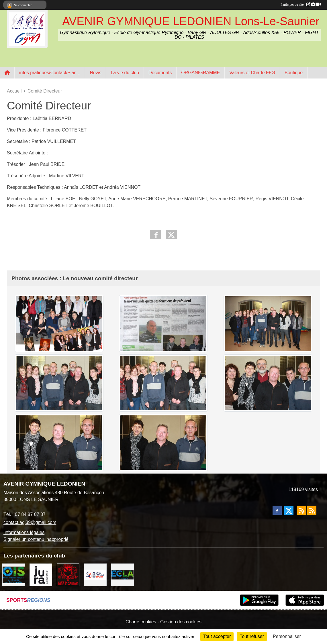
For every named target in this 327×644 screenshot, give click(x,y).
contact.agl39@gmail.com (30, 522)
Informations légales (24, 532)
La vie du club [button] (125, 73)
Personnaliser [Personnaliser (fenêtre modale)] (287, 636)
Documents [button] (160, 73)
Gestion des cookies (181, 622)
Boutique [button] (294, 73)
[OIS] (14, 575)
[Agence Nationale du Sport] (95, 575)
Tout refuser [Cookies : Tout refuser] (252, 636)
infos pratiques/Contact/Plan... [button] (50, 73)
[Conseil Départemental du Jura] (41, 575)
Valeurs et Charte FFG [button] (252, 73)
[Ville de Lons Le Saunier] (68, 575)
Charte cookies (141, 622)
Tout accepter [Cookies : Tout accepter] (217, 636)
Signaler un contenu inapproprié (36, 539)
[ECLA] (123, 575)
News (95, 73)
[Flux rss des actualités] (301, 510)
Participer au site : (301, 5)
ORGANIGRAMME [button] (200, 73)
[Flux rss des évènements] (312, 510)
